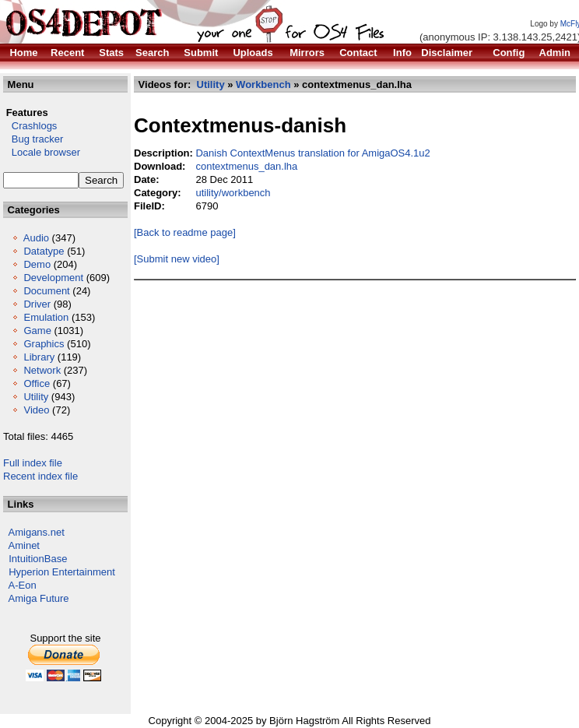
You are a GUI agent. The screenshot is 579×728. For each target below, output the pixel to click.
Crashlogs (30, 126)
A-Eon (23, 585)
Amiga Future (39, 598)
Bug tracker (33, 139)
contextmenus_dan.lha (246, 166)
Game (37, 331)
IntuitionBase (38, 559)
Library (39, 357)
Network (42, 370)
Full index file (33, 463)
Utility (36, 397)
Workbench (263, 84)
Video (36, 410)
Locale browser (42, 152)
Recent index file (40, 476)
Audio (36, 238)
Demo (37, 264)
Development (53, 278)
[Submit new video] (177, 259)
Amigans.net (37, 532)
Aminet (24, 545)
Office (37, 383)
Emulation (46, 317)
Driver (37, 304)
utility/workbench (233, 193)
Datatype (44, 251)
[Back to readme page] (185, 232)
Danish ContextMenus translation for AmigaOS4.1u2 (312, 153)
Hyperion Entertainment (62, 572)
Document (46, 291)
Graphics (44, 344)
